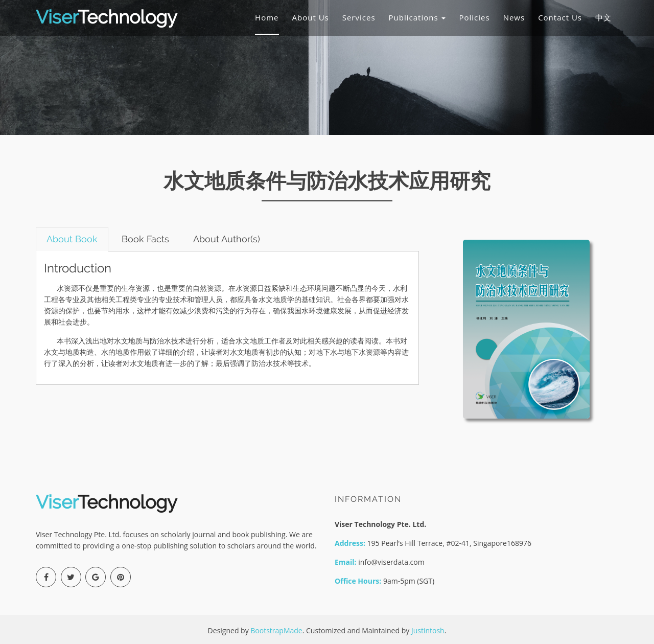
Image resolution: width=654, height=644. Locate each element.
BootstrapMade (276, 630)
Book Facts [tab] (145, 239)
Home (267, 17)
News (514, 17)
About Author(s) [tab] (227, 239)
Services (359, 17)
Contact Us (560, 17)
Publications (417, 17)
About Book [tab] (72, 239)
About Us (311, 17)
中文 (603, 17)
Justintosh (428, 630)
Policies (474, 17)
